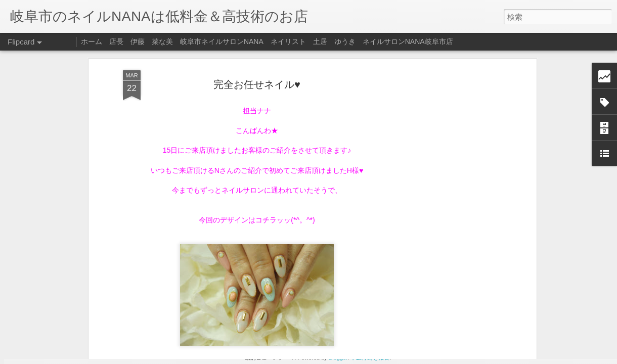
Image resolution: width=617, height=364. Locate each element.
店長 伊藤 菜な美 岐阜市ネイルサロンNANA (186, 41)
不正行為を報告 (370, 357)
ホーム (92, 41)
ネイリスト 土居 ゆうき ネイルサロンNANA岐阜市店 (362, 41)
